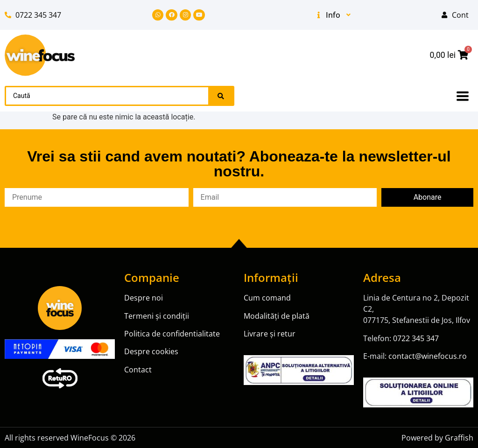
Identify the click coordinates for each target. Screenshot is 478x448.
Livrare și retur (270, 334)
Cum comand (267, 298)
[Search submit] (221, 96)
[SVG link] (40, 55)
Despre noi (144, 298)
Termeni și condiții (157, 316)
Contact (138, 370)
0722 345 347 (416, 338)
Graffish (459, 438)
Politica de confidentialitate (172, 334)
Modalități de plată (277, 316)
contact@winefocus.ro (428, 356)
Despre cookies (151, 351)
